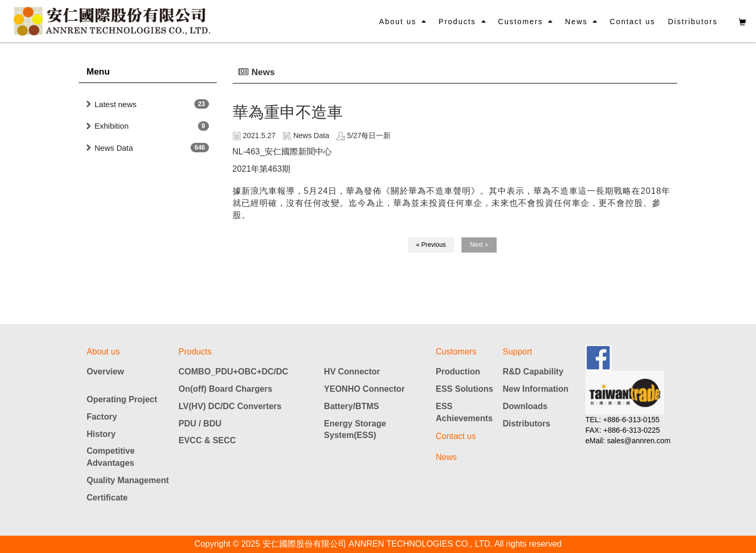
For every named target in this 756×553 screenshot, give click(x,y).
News (576, 22)
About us (398, 22)
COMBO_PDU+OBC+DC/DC (233, 372)
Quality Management (128, 480)
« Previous (431, 245)
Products (457, 22)
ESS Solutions (464, 389)
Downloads (525, 406)
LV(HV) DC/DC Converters (230, 406)
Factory (102, 417)
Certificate (107, 498)
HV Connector (352, 372)
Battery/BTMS (351, 406)
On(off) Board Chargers (225, 389)
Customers (521, 22)
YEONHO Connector (364, 389)
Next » (479, 245)
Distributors (693, 22)
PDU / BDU (200, 424)
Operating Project (122, 399)
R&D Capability (533, 372)
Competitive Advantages (111, 457)
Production (458, 372)
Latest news (115, 104)
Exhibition (112, 126)
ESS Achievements (464, 412)
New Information (536, 389)
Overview (105, 372)
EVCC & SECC (207, 440)
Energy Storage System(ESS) (355, 430)
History (101, 434)
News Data (114, 148)
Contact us (632, 22)
